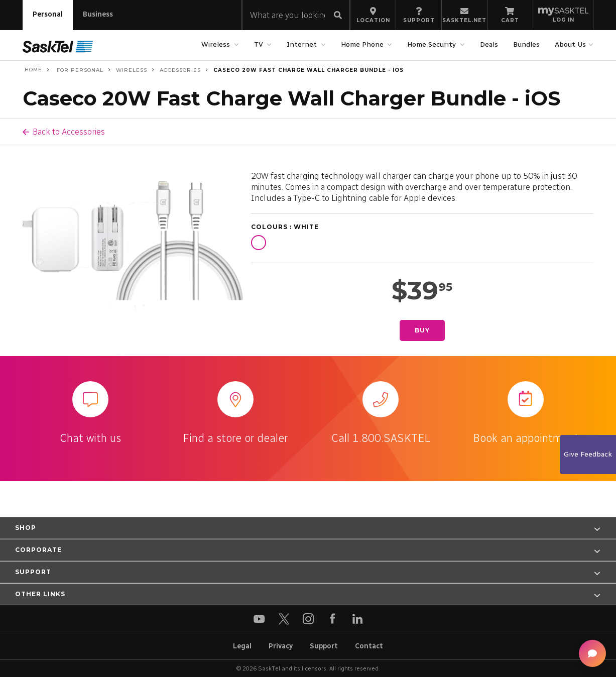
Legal (242, 646)
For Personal (79, 70)
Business (98, 14)
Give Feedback (588, 454)
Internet (303, 44)
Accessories (180, 70)
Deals (489, 44)
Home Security (433, 44)
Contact (369, 646)
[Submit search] (338, 16)
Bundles (526, 44)
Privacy (281, 646)
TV (260, 44)
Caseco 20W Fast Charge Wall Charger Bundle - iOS (309, 70)
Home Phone (363, 44)
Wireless (217, 44)
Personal (48, 14)
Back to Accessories (69, 132)
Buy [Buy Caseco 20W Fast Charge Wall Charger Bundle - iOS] (422, 330)
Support (324, 646)
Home (32, 70)
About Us (572, 44)
